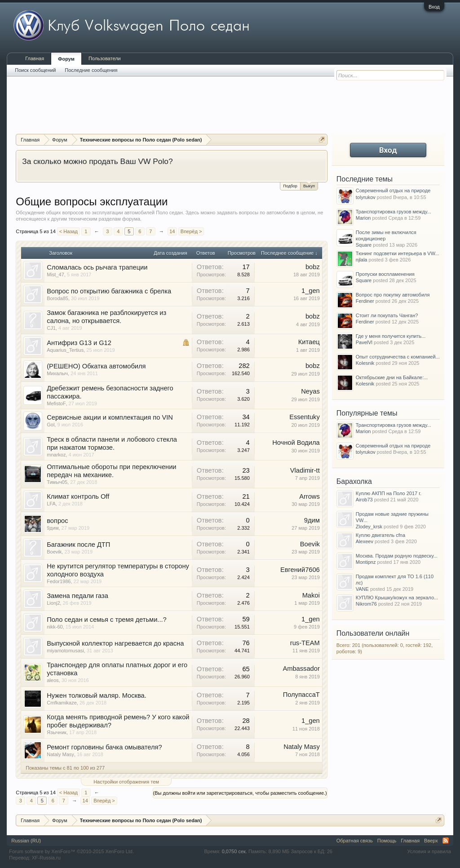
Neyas (310, 391)
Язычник (57, 732)
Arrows (310, 496)
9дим (53, 528)
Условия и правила (429, 851)
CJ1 (51, 328)
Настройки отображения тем (126, 782)
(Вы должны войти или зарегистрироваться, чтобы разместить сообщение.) (240, 793)
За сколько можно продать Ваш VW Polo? (97, 161)
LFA (51, 504)
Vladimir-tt (305, 470)
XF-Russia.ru (46, 858)
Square (364, 245)
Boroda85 (57, 298)
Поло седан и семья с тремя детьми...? (106, 620)
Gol (51, 425)
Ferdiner (365, 301)
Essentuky (305, 417)
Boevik (54, 552)
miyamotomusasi (65, 651)
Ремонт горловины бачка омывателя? (104, 747)
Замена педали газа (77, 596)
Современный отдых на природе (393, 190)
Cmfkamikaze (62, 703)
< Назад (69, 231)
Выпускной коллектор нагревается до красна (115, 643)
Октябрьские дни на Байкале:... (392, 377)
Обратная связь (355, 841)
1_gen (311, 291)
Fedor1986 (59, 581)
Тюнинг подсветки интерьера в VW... (398, 253)
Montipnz (366, 562)
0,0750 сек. (234, 851)
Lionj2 (53, 603)
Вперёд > (191, 231)
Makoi (311, 595)
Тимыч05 (57, 482)
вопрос (57, 521)
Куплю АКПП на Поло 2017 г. (389, 493)
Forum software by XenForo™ (71, 851)
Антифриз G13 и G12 (79, 343)
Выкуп (309, 185)
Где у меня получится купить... (391, 336)
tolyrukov (366, 197)
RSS (446, 841)
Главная (35, 58)
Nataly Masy (60, 754)
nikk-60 (55, 627)
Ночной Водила (296, 443)
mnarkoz (56, 455)
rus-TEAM (305, 643)
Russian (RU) (26, 841)
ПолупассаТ (301, 695)
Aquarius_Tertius (65, 350)
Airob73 (364, 500)
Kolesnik (365, 363)
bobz (313, 267)
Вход (434, 7)
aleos (53, 680)
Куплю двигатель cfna (380, 535)
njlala (362, 260)
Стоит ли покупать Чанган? (387, 315)
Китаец (309, 342)
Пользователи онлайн (373, 633)
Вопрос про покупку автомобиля (393, 295)
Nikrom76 (366, 604)
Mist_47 (55, 275)
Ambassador (301, 669)
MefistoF (56, 403)
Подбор (290, 186)
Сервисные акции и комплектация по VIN (110, 417)
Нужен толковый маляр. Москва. (97, 695)
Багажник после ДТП (78, 545)
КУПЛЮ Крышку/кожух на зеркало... (397, 598)
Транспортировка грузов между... (394, 212)
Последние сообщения (91, 70)
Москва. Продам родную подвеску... (397, 556)
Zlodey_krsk (369, 527)
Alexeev (365, 541)
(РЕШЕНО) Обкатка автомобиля (96, 366)
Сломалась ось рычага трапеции (97, 267)
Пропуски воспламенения (385, 274)
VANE (362, 589)
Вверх (431, 841)
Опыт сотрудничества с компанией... (398, 357)
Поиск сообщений (35, 70)
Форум (66, 59)
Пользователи (105, 58)
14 (172, 231)
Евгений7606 (300, 570)
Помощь (387, 841)
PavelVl (364, 342)
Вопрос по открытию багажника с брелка (109, 291)
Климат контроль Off (78, 496)
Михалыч (57, 373)
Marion (363, 218)
